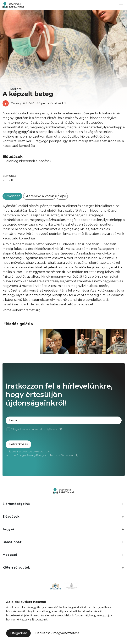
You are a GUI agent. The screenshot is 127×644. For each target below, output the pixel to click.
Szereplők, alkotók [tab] (39, 196)
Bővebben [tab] (12, 196)
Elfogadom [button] (18, 633)
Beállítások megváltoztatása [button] (57, 633)
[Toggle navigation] (121, 5)
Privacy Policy (35, 455)
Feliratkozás (18, 444)
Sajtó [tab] (62, 196)
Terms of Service (60, 455)
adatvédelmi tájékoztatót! (45, 429)
